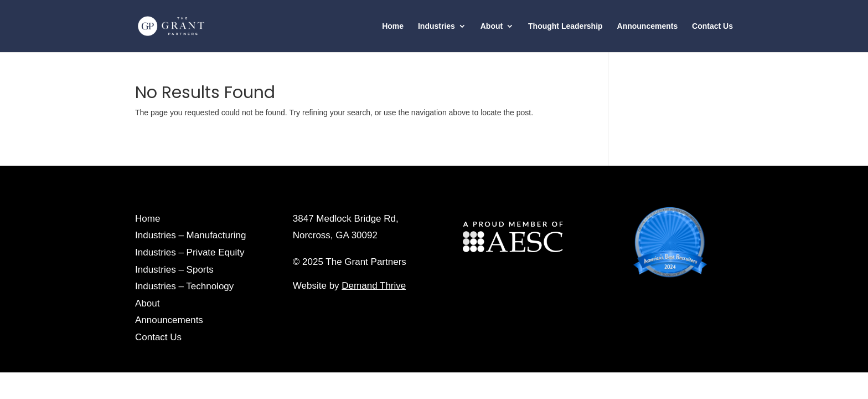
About (492, 26)
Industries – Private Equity (190, 252)
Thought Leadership (565, 26)
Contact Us (712, 26)
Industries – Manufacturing (190, 235)
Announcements (648, 26)
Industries (436, 26)
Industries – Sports (174, 270)
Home (393, 26)
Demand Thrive (374, 286)
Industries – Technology (184, 286)
